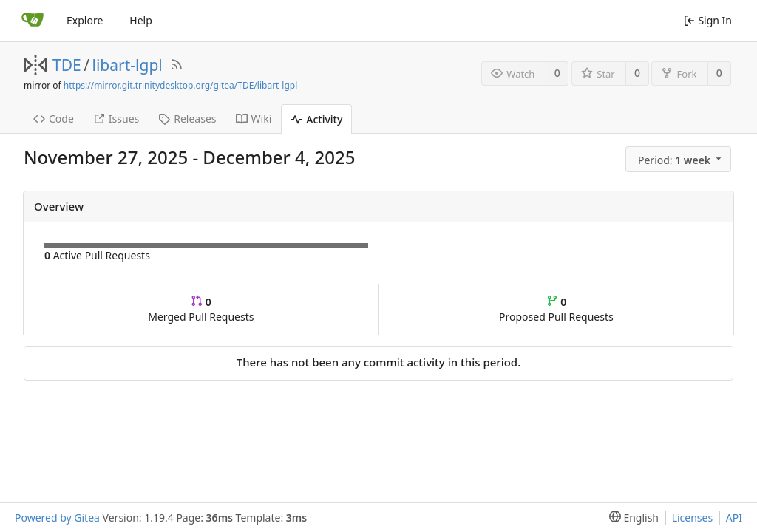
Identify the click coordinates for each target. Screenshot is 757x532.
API (734, 518)
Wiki (254, 119)
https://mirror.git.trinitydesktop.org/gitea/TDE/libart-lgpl (180, 85)
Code (54, 119)
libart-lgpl (128, 65)
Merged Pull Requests (201, 309)
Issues (116, 119)
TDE (67, 65)
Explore (85, 20)
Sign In (708, 20)
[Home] (33, 21)
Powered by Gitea (57, 518)
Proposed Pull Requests (556, 309)
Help (141, 20)
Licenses (693, 518)
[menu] (679, 160)
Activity (316, 119)
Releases (187, 119)
